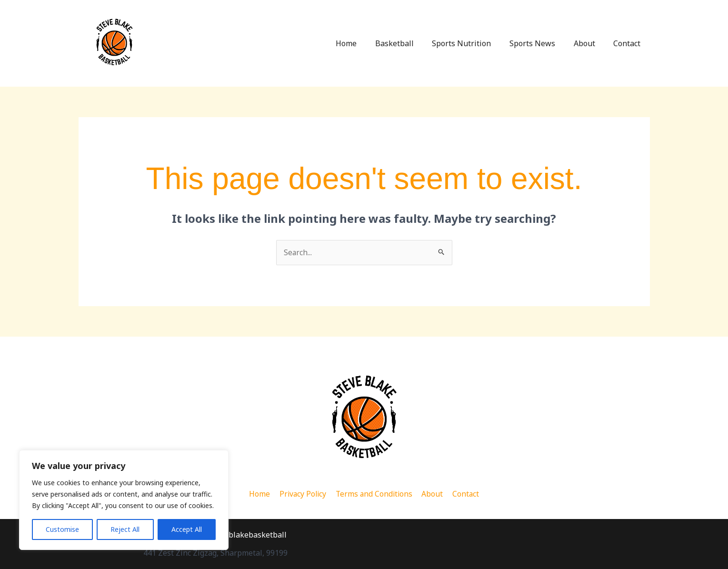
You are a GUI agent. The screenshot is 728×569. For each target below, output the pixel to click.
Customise (62, 529)
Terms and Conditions (374, 494)
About (589, 43)
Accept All (187, 529)
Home (364, 43)
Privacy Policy (303, 494)
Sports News (540, 43)
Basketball (409, 43)
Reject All (125, 529)
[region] (124, 500)
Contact (629, 43)
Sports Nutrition (473, 43)
